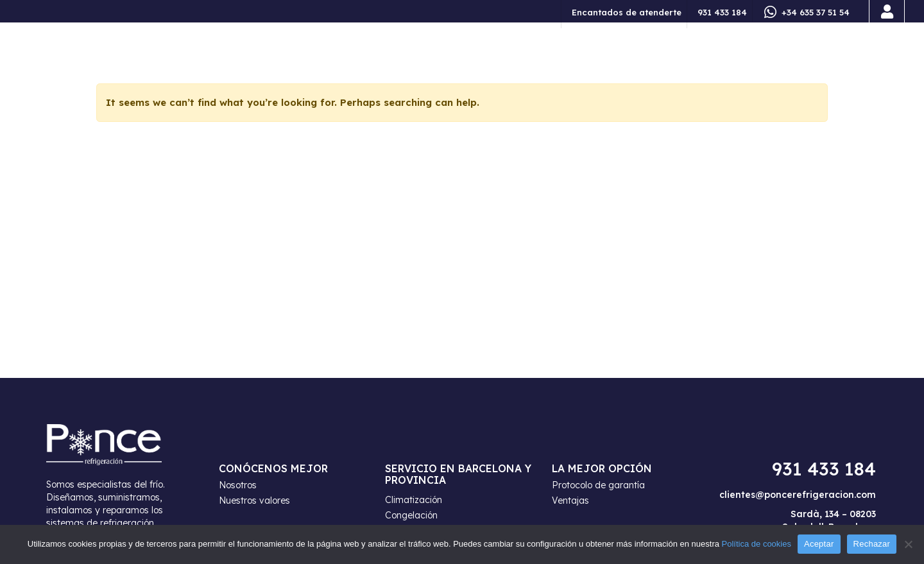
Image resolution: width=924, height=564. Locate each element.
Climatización (414, 500)
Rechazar (872, 544)
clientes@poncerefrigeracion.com (798, 495)
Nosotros (238, 485)
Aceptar (819, 544)
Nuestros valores (254, 500)
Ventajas (570, 500)
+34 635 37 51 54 (816, 12)
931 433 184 (722, 12)
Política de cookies (757, 544)
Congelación (411, 515)
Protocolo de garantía (598, 485)
